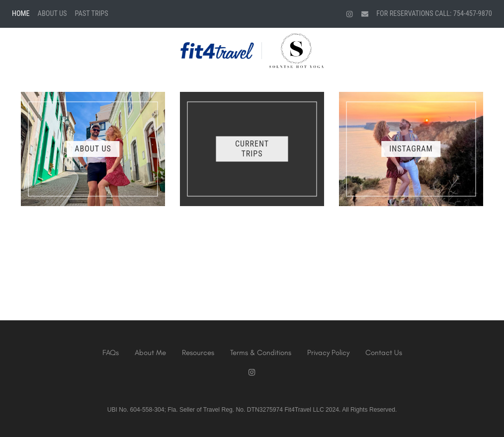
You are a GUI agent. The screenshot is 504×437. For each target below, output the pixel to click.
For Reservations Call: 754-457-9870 (434, 14)
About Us (52, 14)
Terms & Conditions (261, 353)
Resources (198, 353)
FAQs (111, 353)
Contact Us (384, 353)
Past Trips (92, 14)
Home (21, 14)
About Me (150, 353)
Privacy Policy (328, 353)
